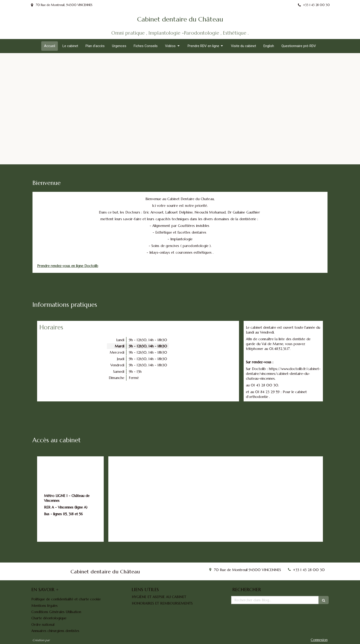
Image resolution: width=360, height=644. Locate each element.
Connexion (319, 640)
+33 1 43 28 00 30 (309, 570)
